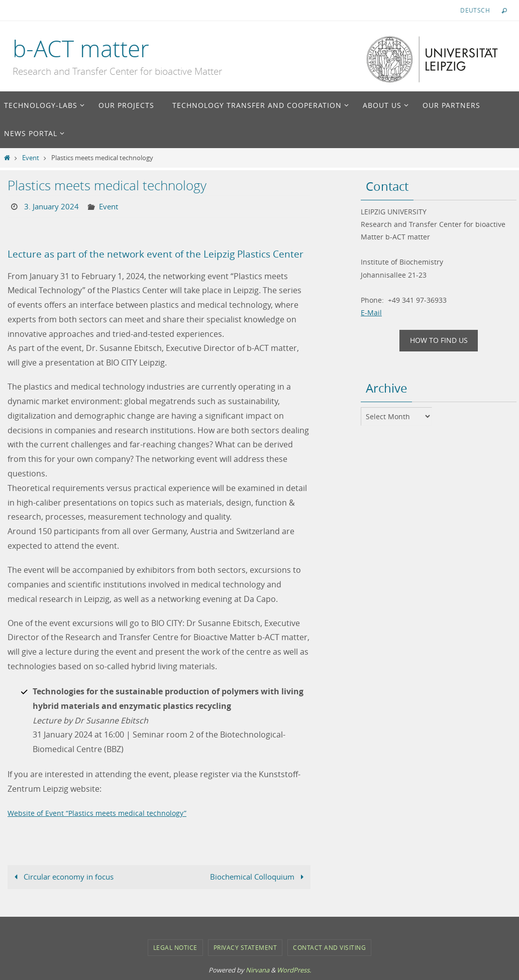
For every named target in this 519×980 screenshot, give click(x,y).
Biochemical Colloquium (255, 877)
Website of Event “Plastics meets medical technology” (109, 812)
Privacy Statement (245, 947)
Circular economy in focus (66, 877)
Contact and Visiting (329, 947)
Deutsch (475, 10)
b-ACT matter (81, 49)
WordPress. (294, 970)
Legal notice (175, 947)
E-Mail (371, 313)
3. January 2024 (53, 206)
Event (31, 158)
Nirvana (257, 970)
